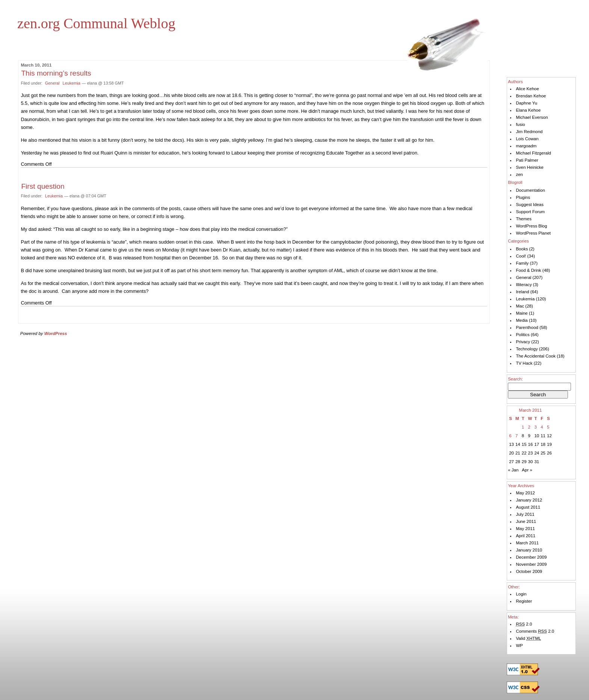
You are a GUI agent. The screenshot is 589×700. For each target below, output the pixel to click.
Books (522, 249)
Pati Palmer (527, 160)
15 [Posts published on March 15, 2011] (524, 444)
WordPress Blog (531, 226)
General (52, 83)
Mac (520, 306)
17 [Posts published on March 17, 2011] (537, 444)
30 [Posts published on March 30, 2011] (531, 462)
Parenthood (527, 327)
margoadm (526, 146)
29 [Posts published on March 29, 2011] (524, 462)
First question (43, 186)
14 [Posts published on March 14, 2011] (518, 444)
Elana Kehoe (528, 110)
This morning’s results (56, 73)
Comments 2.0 (535, 631)
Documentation (530, 190)
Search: (515, 379)
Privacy (523, 342)
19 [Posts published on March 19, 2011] (549, 444)
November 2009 (531, 564)
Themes (524, 219)
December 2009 (531, 557)
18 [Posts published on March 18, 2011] (543, 444)
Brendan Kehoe (531, 96)
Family (522, 263)
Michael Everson (532, 117)
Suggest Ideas (530, 205)
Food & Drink (528, 270)
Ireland (522, 292)
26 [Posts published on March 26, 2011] (549, 453)
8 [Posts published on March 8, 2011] (523, 436)
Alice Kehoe (527, 89)
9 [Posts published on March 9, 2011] (529, 436)
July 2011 (525, 514)
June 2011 (526, 521)
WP (519, 645)
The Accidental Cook (536, 356)
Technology (527, 349)
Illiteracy (524, 285)
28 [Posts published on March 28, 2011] (518, 462)
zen (519, 174)
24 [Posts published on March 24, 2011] (537, 453)
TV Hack (524, 363)
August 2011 (528, 507)
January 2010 (529, 550)
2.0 (524, 624)
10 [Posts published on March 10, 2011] (537, 436)
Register (524, 601)
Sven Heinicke (530, 167)
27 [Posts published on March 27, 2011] (511, 462)
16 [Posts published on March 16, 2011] (531, 444)
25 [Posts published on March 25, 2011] (543, 453)
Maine (522, 313)
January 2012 (529, 500)
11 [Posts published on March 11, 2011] (543, 436)
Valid (528, 638)
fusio (520, 124)
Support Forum (530, 212)
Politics (523, 335)
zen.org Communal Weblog (96, 23)
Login (521, 594)
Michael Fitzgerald (533, 153)
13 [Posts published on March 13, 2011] (511, 444)
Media (522, 320)
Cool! (521, 256)
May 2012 (525, 493)
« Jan (513, 470)
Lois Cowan (527, 139)
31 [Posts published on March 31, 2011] (537, 462)
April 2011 (526, 536)
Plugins (523, 197)
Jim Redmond (529, 132)
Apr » (527, 470)
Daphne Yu (526, 103)
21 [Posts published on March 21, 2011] (518, 453)
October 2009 (529, 571)
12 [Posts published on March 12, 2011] (549, 436)
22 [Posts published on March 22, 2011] (524, 453)
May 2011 (525, 529)
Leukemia (72, 83)
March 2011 (527, 543)
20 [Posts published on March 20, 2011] (511, 453)
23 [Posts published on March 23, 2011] (531, 453)
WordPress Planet (533, 233)
